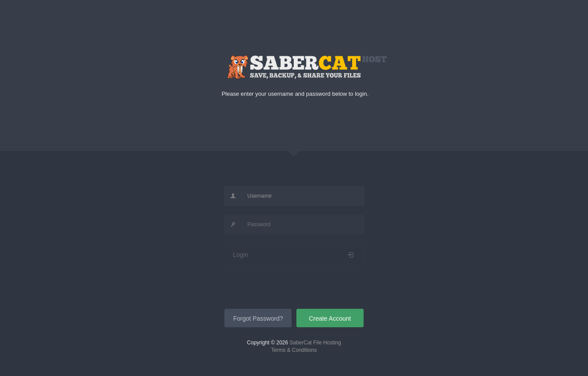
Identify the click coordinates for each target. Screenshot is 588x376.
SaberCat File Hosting (315, 343)
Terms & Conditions (294, 350)
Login (294, 255)
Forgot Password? (258, 318)
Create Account (330, 318)
